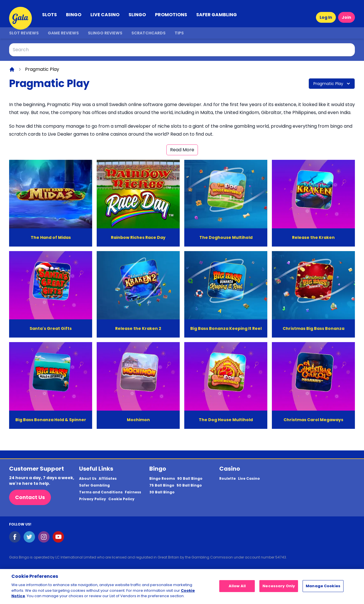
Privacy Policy (93, 499)
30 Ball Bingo (162, 492)
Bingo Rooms (162, 479)
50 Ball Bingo (189, 485)
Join (347, 17)
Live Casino (249, 479)
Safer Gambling (94, 485)
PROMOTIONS (171, 15)
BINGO (74, 15)
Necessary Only (279, 589)
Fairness (133, 492)
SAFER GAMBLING (217, 15)
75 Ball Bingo (162, 485)
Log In (326, 17)
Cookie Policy (121, 499)
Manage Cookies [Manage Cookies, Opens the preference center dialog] (323, 589)
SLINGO (137, 15)
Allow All (237, 589)
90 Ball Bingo (190, 479)
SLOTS (49, 15)
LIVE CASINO (105, 15)
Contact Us (30, 497)
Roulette (227, 479)
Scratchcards (148, 33)
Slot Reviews (24, 33)
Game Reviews (63, 33)
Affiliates (108, 479)
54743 (281, 557)
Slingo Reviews (105, 33)
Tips (179, 33)
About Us (88, 479)
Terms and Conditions (101, 492)
